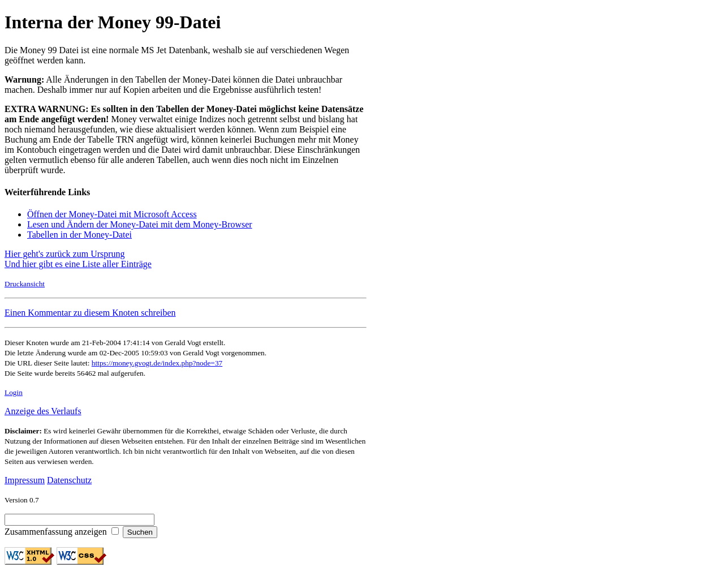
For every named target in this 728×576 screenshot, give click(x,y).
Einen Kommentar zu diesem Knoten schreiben (90, 313)
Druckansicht (25, 284)
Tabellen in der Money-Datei (79, 235)
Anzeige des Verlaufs (43, 411)
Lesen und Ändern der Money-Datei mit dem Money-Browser (140, 224)
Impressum (25, 480)
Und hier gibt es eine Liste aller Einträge (78, 264)
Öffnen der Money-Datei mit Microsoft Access (112, 214)
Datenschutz (69, 480)
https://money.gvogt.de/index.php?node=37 (157, 363)
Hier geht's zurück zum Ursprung (65, 254)
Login (14, 392)
